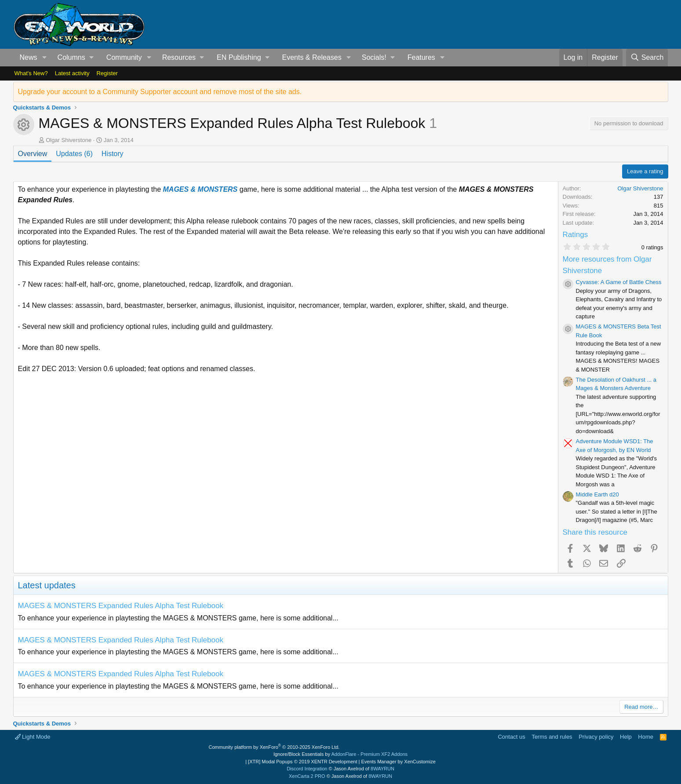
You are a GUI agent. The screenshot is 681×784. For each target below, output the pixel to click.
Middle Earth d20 (597, 494)
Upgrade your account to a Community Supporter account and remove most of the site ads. (160, 92)
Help (626, 737)
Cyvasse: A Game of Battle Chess (619, 282)
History (113, 154)
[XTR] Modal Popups (302, 762)
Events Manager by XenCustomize (398, 762)
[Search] (647, 58)
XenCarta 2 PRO (307, 776)
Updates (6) (74, 154)
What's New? (31, 73)
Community (124, 57)
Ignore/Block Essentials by (340, 754)
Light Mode (33, 737)
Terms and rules (552, 737)
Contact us (511, 737)
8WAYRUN (382, 769)
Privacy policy (596, 737)
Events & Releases (311, 57)
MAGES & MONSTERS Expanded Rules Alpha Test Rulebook (121, 606)
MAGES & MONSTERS (200, 189)
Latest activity (72, 73)
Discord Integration (307, 769)
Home (646, 737)
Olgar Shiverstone (69, 140)
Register (107, 73)
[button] (44, 58)
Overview (33, 154)
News (29, 57)
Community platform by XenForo (274, 747)
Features (421, 57)
